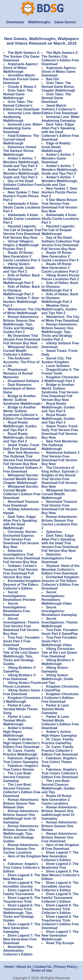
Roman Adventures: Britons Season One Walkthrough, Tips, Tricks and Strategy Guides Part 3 (21, 324)
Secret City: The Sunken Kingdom (57, 360)
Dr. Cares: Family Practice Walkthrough (20, 752)
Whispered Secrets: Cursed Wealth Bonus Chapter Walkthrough (21, 479)
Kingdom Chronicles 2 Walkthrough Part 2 (60, 379)
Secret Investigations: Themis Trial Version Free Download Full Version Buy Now (21, 626)
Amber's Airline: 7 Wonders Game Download (58, 158)
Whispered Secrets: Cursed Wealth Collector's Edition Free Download (22, 492)
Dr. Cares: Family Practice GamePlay (57, 741)
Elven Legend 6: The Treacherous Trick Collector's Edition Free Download (60, 922)
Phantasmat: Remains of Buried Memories (18, 373)
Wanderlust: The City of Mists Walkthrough (22, 311)
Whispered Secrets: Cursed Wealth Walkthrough (59, 494)
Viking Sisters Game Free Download (21, 692)
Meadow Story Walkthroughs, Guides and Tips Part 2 (59, 309)
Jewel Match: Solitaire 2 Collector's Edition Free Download (60, 109)
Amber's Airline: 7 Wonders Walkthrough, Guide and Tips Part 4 (21, 162)
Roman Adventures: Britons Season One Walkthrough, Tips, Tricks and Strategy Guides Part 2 (60, 332)
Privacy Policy (66, 967)
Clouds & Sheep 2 (22, 87)
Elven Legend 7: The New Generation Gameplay (22, 928)
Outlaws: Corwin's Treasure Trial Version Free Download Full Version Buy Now (20, 571)
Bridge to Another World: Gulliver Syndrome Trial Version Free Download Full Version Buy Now (60, 392)
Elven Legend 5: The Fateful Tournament (22, 892)
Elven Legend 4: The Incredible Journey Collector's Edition (60, 886)
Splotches (54, 532)
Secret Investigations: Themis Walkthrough (60, 622)
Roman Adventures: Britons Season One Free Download (60, 837)
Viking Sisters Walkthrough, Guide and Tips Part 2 (19, 268)
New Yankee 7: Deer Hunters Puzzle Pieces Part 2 (21, 196)
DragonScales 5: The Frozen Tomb (60, 371)
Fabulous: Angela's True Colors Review (21, 768)
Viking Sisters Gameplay (55, 670)
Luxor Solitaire (58, 366)
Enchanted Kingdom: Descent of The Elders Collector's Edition (22, 585)
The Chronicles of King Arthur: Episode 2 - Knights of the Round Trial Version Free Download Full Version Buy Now (61, 477)
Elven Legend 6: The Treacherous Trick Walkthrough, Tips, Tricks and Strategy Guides (22, 913)
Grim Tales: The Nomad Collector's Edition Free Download (21, 106)
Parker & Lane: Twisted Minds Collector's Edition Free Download (60, 722)
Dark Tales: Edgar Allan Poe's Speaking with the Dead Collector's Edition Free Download (60, 132)
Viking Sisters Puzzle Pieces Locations (22, 685)
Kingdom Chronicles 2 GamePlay (60, 688)
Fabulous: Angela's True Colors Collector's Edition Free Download (60, 773)
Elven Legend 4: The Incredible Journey (22, 885)
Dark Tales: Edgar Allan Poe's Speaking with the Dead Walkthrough (20, 522)
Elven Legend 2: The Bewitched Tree (60, 866)
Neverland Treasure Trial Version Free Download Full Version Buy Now (59, 507)
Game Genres (65, 22)
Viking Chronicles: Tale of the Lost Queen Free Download (59, 653)
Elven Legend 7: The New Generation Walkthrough (60, 935)
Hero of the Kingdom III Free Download (60, 847)
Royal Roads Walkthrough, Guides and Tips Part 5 (58, 407)
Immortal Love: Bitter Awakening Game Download (22, 128)
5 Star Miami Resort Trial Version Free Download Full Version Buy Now (59, 205)
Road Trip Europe (60, 943)
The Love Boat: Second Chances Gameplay (18, 777)
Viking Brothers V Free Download (19, 677)
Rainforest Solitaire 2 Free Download (22, 470)
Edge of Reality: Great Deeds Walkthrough (56, 147)
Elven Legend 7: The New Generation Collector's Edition (60, 856)
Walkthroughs (39, 22)
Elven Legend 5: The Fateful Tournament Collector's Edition (60, 898)
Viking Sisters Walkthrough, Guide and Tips (57, 679)
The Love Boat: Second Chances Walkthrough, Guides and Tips (58, 786)
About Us (24, 967)
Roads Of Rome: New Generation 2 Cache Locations (57, 800)
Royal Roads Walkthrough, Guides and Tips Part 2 (20, 437)
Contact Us (43, 967)
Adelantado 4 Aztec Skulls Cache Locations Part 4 (22, 207)
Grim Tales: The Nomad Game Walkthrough (18, 94)
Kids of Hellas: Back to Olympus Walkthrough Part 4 (60, 287)
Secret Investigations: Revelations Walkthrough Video (57, 598)
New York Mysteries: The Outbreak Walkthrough (60, 445)
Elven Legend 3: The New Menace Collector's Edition (61, 875)
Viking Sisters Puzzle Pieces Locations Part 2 (60, 277)
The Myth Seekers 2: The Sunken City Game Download (22, 56)
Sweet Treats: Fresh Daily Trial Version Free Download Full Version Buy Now (60, 432)
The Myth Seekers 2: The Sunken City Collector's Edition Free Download (60, 58)
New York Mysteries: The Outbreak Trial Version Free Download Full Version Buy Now (22, 458)
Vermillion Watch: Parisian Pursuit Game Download (21, 79)
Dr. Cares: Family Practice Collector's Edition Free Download (60, 751)
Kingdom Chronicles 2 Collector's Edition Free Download (60, 698)
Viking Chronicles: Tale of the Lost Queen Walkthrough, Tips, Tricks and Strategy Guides (21, 656)
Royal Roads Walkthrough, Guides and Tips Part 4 (20, 426)
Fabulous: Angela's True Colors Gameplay (21, 760)
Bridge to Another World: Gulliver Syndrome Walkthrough (22, 400)
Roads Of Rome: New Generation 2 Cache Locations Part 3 (22, 256)
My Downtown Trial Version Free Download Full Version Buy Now (22, 339)
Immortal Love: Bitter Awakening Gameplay (61, 119)
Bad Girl (53, 79)
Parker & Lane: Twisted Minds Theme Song (20, 709)
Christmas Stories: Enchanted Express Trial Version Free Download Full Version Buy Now (21, 539)
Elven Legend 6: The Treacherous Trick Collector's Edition (60, 909)
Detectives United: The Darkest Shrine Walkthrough (20, 151)
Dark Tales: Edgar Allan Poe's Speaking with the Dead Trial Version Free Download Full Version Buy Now (60, 543)
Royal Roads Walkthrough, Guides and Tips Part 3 (58, 419)
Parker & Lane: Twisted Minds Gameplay (56, 709)
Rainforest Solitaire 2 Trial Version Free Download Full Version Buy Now (60, 458)
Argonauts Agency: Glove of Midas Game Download (59, 72)
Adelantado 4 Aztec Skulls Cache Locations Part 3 (60, 219)
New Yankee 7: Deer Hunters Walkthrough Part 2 (21, 302)
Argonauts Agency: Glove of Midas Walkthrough (21, 68)
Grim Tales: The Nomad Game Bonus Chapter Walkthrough (58, 87)
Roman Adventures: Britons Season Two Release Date (21, 803)
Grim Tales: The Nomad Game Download (56, 98)
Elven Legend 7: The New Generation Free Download (22, 939)
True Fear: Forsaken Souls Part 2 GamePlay (60, 632)
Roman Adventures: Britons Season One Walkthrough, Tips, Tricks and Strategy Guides (21, 834)
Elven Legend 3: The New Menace (22, 877)
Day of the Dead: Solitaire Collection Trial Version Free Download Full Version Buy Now (60, 243)
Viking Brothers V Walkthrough (58, 662)
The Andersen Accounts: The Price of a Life (21, 362)
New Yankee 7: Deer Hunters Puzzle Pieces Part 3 (60, 192)
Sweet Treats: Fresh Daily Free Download (21, 447)
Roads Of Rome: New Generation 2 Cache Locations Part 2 (60, 268)
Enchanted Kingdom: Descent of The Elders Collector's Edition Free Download (61, 583)
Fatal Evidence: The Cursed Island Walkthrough (21, 139)
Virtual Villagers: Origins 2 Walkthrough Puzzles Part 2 (21, 245)
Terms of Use (41, 970)
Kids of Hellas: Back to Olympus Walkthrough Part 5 (21, 279)
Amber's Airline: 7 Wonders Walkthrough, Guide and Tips (60, 181)
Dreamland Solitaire (23, 381)
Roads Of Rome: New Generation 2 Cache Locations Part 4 (60, 256)
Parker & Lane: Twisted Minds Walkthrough (17, 720)
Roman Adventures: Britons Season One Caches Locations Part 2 (60, 522)
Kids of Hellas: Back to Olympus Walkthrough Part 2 (60, 298)
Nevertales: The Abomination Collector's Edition (18, 951)
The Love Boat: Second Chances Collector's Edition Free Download (22, 790)
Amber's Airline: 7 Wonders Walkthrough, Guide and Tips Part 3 (60, 170)
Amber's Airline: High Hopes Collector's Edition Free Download (21, 743)
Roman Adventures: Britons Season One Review (60, 826)
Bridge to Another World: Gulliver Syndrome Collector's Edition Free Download (21, 413)
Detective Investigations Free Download (57, 558)
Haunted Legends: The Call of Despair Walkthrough (58, 230)
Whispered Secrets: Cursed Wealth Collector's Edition (21, 351)
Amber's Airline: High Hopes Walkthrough (18, 732)
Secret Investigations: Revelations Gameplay (59, 611)
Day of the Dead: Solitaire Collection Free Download (22, 185)
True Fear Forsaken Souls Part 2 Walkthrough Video (59, 641)
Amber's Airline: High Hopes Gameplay (59, 734)
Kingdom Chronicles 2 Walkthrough (22, 700)
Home (9, 967)
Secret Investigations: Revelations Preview (19, 596)
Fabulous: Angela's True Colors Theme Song (59, 762)
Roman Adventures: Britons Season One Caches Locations (21, 849)
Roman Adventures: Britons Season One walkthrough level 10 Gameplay (21, 817)
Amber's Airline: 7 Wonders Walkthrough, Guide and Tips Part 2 (21, 173)
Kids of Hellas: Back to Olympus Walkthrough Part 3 (21, 290)
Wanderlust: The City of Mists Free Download (60, 319)
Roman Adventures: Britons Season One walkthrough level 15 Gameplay (60, 813)
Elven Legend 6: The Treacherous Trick (22, 900)
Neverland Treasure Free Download (21, 504)
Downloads (15, 22)
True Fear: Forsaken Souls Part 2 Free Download (21, 641)
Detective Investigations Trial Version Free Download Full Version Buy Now (22, 556)
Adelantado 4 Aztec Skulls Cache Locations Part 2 (22, 219)
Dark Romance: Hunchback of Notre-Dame (19, 388)
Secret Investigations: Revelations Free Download (16, 609)
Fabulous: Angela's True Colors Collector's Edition (21, 868)
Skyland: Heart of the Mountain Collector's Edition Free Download (60, 570)
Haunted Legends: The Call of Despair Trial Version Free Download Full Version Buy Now (22, 232)
